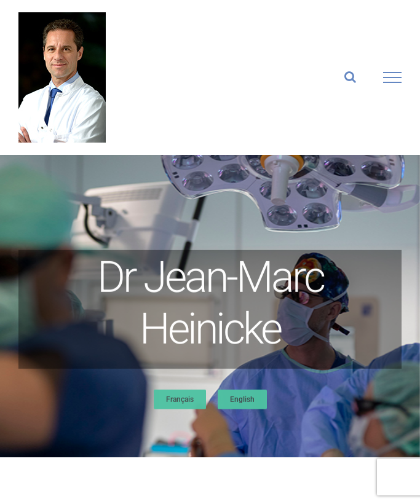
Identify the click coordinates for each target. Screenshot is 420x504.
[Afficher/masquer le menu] (393, 77)
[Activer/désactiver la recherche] (350, 77)
